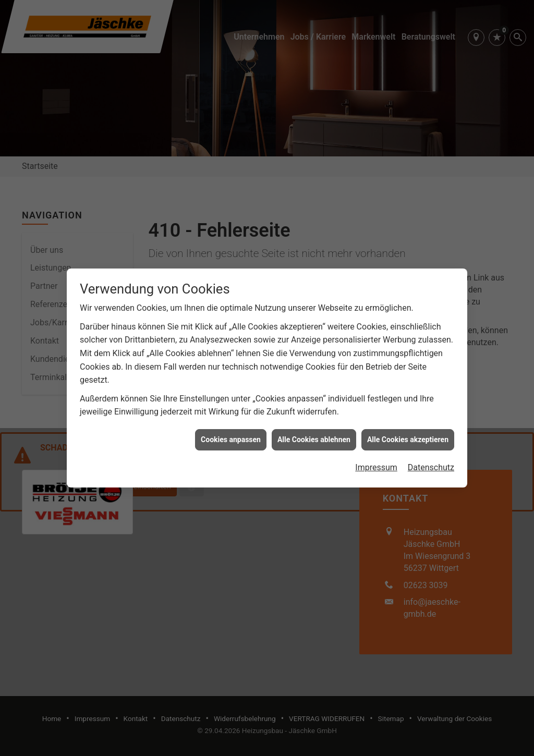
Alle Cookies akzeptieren (408, 432)
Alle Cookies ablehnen (314, 432)
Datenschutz (431, 460)
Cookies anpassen (231, 432)
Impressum (376, 460)
